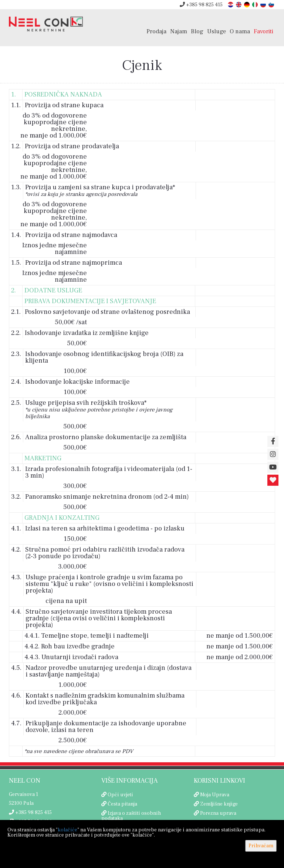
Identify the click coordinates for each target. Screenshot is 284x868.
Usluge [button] (217, 31)
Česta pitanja (122, 804)
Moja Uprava (215, 795)
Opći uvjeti (120, 795)
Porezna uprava (218, 813)
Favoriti (263, 31)
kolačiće (67, 830)
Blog (197, 31)
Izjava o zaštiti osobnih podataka (131, 816)
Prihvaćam (261, 846)
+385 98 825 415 (201, 5)
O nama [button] (240, 31)
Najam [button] (179, 31)
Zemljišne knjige (219, 804)
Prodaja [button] (156, 31)
